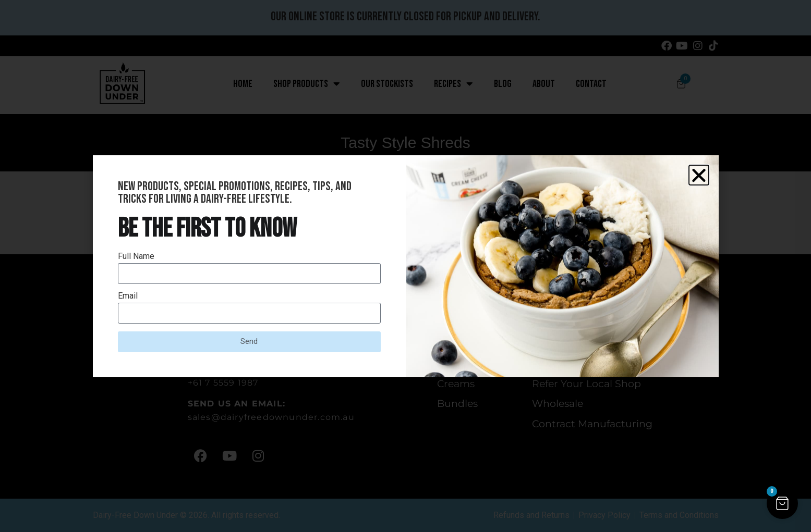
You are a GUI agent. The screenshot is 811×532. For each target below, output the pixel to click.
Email (128, 296)
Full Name (136, 257)
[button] (699, 175)
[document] (405, 266)
